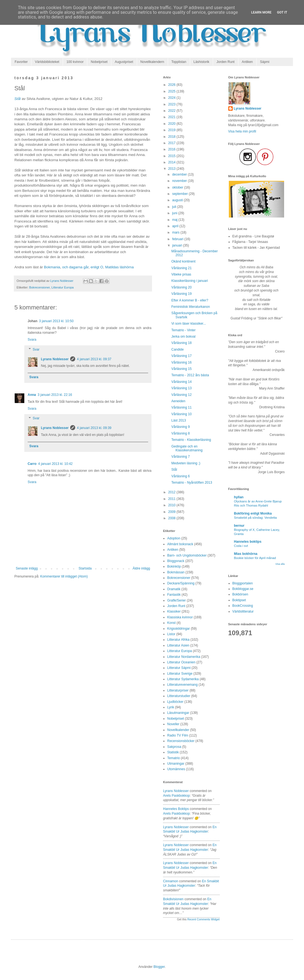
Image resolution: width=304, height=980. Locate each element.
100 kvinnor (75, 62)
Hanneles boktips (176, 809)
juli (175, 207)
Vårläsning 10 (181, 414)
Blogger (159, 967)
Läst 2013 (179, 420)
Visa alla (280, 564)
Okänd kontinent (183, 261)
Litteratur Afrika (178, 640)
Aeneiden (178, 401)
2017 (172, 143)
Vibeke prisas (181, 274)
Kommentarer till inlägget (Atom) (64, 576)
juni (175, 213)
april (176, 226)
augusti (178, 200)
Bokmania (52, 267)
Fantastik (174, 595)
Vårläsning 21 (181, 268)
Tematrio (174, 758)
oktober (178, 187)
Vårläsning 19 (181, 294)
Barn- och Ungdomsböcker (187, 555)
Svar (36, 349)
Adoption (174, 538)
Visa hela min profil (242, 131)
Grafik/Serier (176, 600)
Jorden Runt (225, 62)
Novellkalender (178, 730)
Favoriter (21, 62)
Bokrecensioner (40, 287)
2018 (172, 137)
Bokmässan (176, 572)
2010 (172, 505)
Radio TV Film (178, 735)
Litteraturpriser (178, 690)
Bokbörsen (240, 594)
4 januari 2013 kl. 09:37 (94, 359)
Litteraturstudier (179, 696)
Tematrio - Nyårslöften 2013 (192, 483)
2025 (172, 91)
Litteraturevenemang (182, 685)
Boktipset (239, 600)
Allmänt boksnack (180, 544)
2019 (172, 130)
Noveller (173, 724)
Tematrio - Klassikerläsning (191, 440)
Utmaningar (176, 764)
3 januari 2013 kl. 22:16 (55, 395)
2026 (172, 85)
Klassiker (174, 611)
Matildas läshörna (119, 267)
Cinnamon (171, 881)
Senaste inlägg (27, 568)
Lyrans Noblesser (55, 359)
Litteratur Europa (62, 287)
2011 (172, 499)
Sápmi (265, 62)
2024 (172, 98)
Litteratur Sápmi (179, 668)
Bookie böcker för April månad (255, 558)
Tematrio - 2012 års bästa (190, 375)
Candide (178, 349)
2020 (172, 124)
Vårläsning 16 (181, 362)
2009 (172, 512)
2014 (172, 162)
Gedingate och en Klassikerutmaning (187, 448)
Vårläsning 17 (181, 356)
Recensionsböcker (181, 741)
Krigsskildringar (179, 629)
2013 (172, 169)
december (180, 174)
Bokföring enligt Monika (253, 513)
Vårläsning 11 (181, 407)
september (180, 194)
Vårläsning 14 (181, 382)
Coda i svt (241, 546)
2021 (172, 117)
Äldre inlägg (141, 568)
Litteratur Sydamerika (183, 679)
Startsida (85, 568)
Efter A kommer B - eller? (190, 300)
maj (175, 220)
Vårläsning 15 (181, 369)
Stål (18, 99)
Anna (32, 395)
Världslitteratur (243, 611)
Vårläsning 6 (181, 476)
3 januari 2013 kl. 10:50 (56, 321)
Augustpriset (124, 62)
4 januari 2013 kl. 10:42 (55, 464)
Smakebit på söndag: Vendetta (255, 518)
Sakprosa (174, 747)
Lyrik (171, 707)
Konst (171, 623)
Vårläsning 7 (181, 457)
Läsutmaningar (178, 713)
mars (176, 232)
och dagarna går (75, 267)
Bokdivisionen (173, 899)
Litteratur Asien (178, 645)
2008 (172, 518)
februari (178, 239)
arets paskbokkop (176, 796)
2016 (172, 149)
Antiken (247, 62)
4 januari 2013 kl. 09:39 (94, 428)
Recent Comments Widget (204, 919)
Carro (32, 464)
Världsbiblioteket (47, 62)
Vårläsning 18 (181, 343)
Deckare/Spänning (181, 583)
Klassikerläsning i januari (190, 281)
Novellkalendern (152, 62)
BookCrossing (243, 606)
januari (178, 245)
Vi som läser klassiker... (189, 324)
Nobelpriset (99, 62)
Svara (32, 340)
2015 (172, 156)
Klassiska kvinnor (180, 617)
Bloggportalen (243, 583)
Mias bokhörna (246, 554)
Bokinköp (174, 566)
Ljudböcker (175, 702)
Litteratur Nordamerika (184, 657)
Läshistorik (201, 62)
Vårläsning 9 (181, 427)
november (180, 181)
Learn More (261, 12)
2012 (172, 492)
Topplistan (179, 62)
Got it (282, 12)
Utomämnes (176, 769)
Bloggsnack (176, 561)
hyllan (239, 497)
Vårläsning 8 (181, 433)
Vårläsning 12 (181, 395)
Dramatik (174, 589)
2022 (172, 111)
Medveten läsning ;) (186, 463)
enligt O (97, 267)
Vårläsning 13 (181, 388)
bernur (239, 526)
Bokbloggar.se (243, 589)
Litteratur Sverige (180, 674)
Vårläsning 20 (181, 287)
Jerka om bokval (183, 337)
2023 (172, 104)
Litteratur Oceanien (181, 662)
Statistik (173, 752)
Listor (171, 634)
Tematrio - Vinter (184, 330)
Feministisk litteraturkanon (191, 307)
